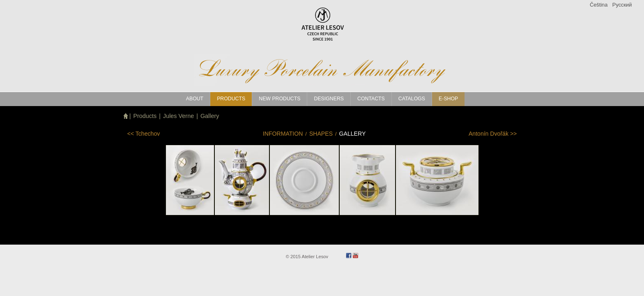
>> (493, 134)
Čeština (599, 5)
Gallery (210, 116)
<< (144, 134)
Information (283, 134)
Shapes (321, 134)
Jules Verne (178, 116)
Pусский (622, 5)
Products (145, 116)
